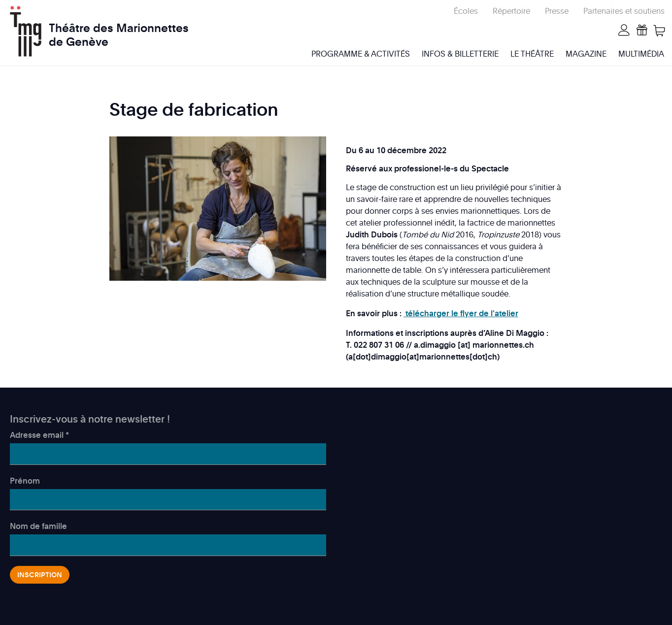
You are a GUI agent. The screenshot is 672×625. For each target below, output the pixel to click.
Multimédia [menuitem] (641, 54)
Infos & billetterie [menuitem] (460, 54)
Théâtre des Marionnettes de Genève (119, 29)
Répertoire (511, 11)
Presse (557, 11)
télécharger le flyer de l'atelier (461, 313)
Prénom (25, 481)
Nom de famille (38, 526)
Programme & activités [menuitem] (361, 54)
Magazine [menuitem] (586, 54)
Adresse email (39, 435)
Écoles (466, 11)
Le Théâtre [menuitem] (532, 54)
